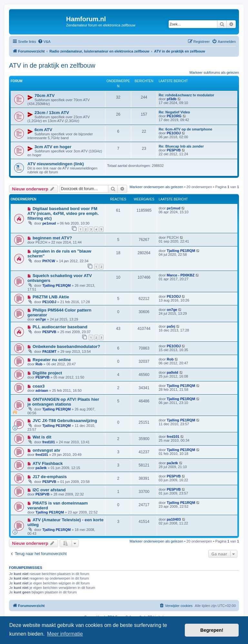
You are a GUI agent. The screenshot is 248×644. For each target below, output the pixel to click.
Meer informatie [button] (65, 634)
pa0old (172, 372)
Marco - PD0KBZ (181, 275)
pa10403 (174, 519)
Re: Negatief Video (174, 112)
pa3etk (41, 468)
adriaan (42, 390)
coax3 (39, 386)
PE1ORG (174, 116)
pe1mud (49, 223)
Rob (39, 364)
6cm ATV (43, 130)
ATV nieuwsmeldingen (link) (56, 164)
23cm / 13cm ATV (52, 113)
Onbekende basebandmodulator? (66, 346)
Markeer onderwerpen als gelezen (156, 187)
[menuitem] (44, 42)
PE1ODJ (174, 133)
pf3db (172, 99)
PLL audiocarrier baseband (60, 327)
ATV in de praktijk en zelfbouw (52, 65)
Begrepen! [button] (212, 630)
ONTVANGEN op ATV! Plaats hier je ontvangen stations (63, 402)
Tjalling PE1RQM (181, 251)
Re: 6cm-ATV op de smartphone (185, 129)
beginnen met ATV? (52, 238)
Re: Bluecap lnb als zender (181, 146)
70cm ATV (45, 96)
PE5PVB (174, 150)
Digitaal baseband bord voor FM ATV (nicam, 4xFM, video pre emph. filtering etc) (63, 213)
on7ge (41, 319)
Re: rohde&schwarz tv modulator (186, 95)
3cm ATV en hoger (53, 147)
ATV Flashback (48, 463)
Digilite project (47, 373)
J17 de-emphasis (50, 477)
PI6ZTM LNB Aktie (51, 297)
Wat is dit (42, 437)
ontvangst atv (46, 450)
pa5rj (171, 326)
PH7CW (49, 261)
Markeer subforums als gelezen (214, 72)
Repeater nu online (52, 360)
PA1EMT (49, 351)
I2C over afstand (49, 490)
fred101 (49, 442)
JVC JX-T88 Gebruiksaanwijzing (65, 421)
